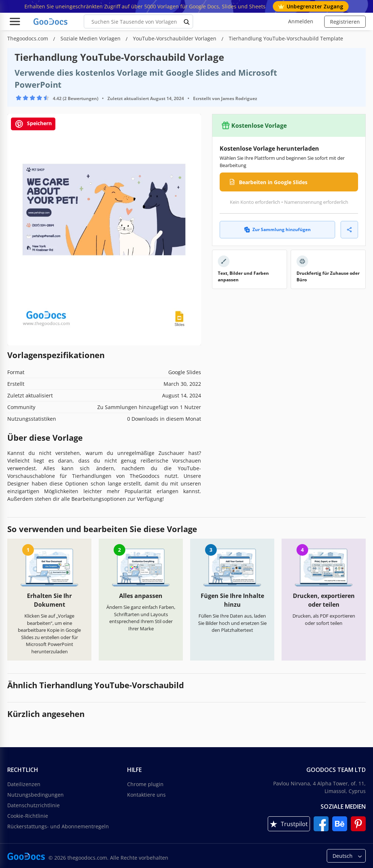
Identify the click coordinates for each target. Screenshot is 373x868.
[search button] (187, 21)
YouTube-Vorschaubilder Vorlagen (175, 38)
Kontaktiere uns (146, 795)
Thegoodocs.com (28, 38)
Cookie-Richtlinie (28, 816)
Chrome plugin (145, 784)
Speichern (33, 124)
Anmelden (301, 21)
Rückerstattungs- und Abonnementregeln (58, 826)
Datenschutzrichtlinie (34, 805)
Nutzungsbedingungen (36, 795)
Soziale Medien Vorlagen (91, 38)
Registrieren (345, 22)
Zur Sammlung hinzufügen (277, 229)
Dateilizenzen (24, 784)
